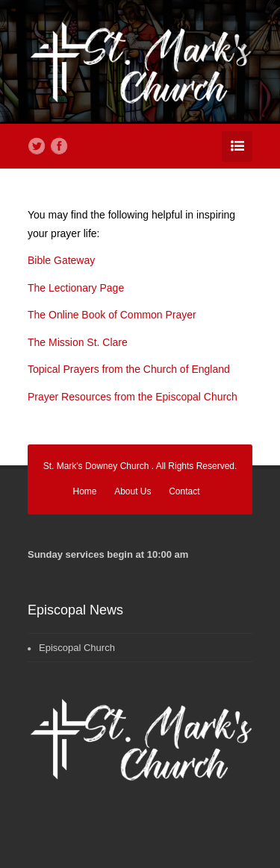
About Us (133, 491)
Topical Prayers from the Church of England (129, 369)
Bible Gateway (61, 260)
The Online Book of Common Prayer (112, 315)
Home (85, 491)
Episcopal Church (77, 648)
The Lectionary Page (76, 288)
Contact (184, 491)
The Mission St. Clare (78, 342)
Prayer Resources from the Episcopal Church (133, 397)
